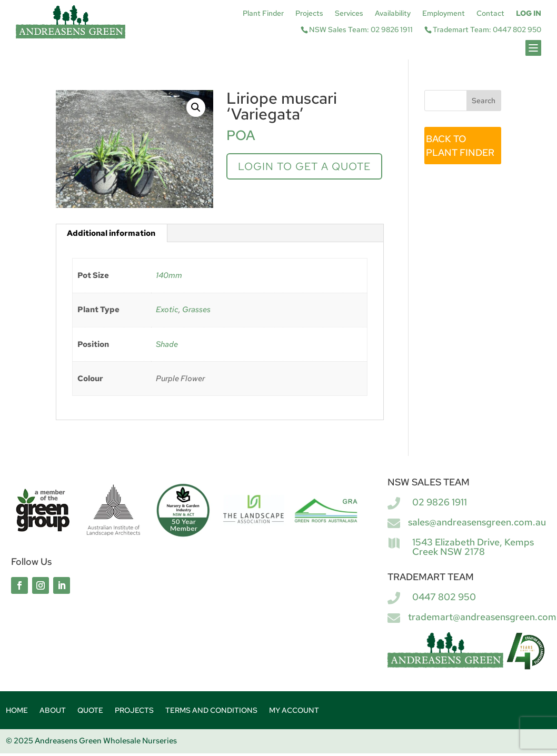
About (53, 711)
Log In (529, 14)
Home (17, 711)
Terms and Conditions (211, 711)
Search (484, 101)
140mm (169, 275)
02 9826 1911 (440, 502)
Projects (309, 14)
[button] (196, 107)
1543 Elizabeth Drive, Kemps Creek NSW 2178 (473, 547)
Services (349, 14)
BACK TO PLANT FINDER (460, 146)
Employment (444, 14)
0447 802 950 (444, 597)
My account (294, 711)
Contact (490, 14)
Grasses (196, 310)
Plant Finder (263, 14)
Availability (393, 14)
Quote (90, 711)
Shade (167, 344)
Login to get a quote (304, 166)
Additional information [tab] (111, 233)
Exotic (167, 310)
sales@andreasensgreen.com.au (477, 522)
